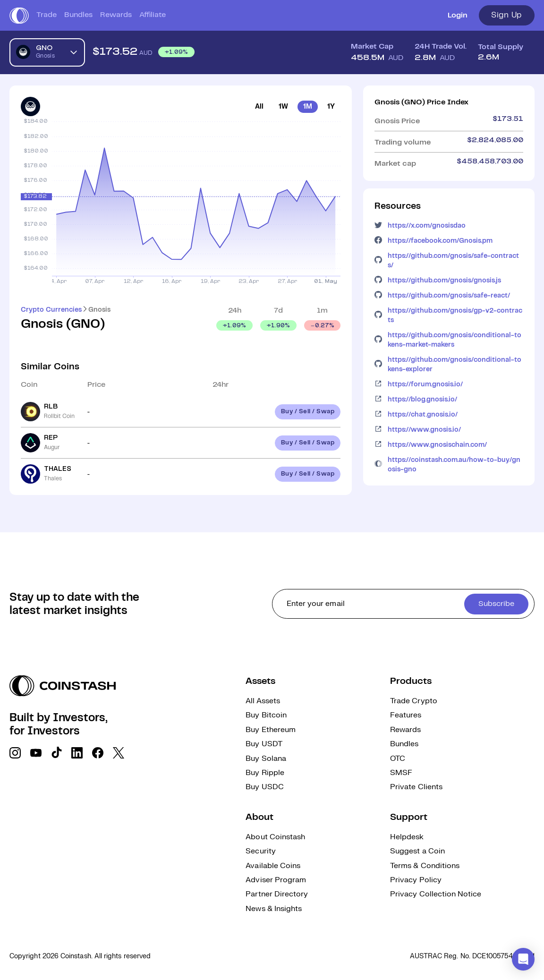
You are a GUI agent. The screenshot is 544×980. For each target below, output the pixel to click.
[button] (523, 959)
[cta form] (403, 604)
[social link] (15, 753)
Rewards (116, 15)
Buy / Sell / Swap (308, 412)
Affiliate (153, 15)
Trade (47, 15)
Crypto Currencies (51, 310)
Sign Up (507, 15)
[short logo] (19, 16)
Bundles (78, 15)
